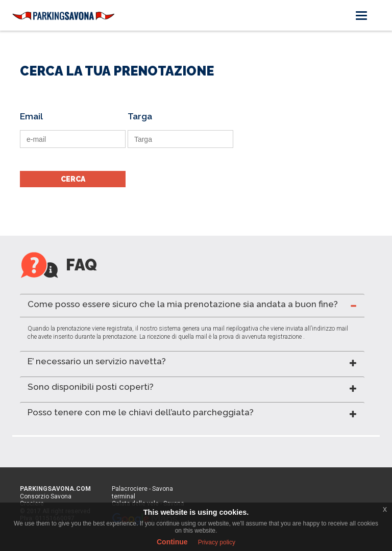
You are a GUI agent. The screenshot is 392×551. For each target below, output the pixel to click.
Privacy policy (217, 542)
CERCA (73, 179)
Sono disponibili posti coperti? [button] (91, 387)
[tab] (192, 305)
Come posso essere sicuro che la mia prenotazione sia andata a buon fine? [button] (183, 304)
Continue (172, 542)
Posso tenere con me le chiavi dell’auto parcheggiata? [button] (141, 412)
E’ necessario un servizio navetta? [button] (97, 361)
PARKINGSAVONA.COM (55, 489)
